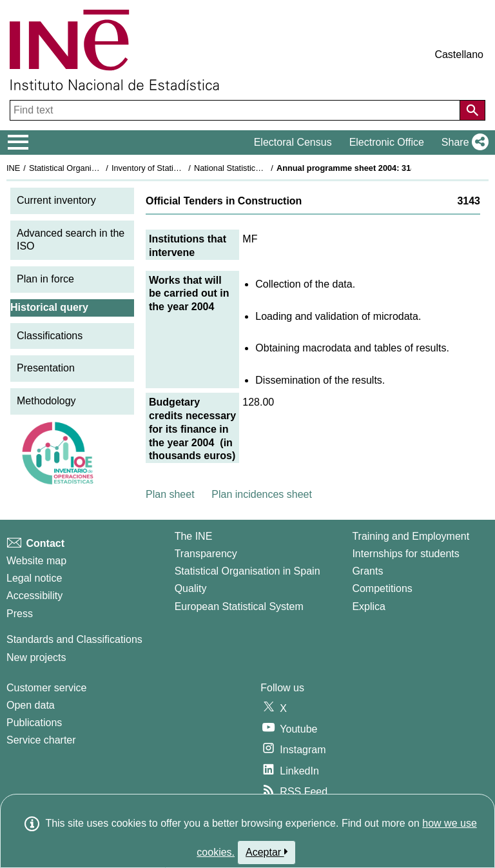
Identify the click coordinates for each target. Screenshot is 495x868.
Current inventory (56, 200)
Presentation (46, 368)
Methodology (46, 401)
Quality (191, 588)
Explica (369, 607)
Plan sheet (170, 494)
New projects (36, 657)
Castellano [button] (459, 54)
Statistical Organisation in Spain (87, 168)
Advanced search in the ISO (71, 240)
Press (20, 614)
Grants (367, 571)
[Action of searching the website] (472, 110)
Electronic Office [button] (387, 142)
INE (13, 168)
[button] (462, 143)
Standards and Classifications (74, 639)
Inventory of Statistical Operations (173, 168)
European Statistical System (239, 607)
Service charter (41, 740)
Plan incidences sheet (262, 494)
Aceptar (267, 852)
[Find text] (236, 110)
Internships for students (405, 554)
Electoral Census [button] (293, 142)
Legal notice (34, 578)
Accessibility (34, 596)
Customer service (46, 688)
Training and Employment (411, 536)
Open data (31, 705)
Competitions (382, 588)
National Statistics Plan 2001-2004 (257, 168)
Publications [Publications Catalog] (34, 723)
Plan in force (45, 279)
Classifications (50, 336)
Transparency (206, 554)
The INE (194, 536)
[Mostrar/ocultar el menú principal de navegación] (18, 143)
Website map (36, 561)
